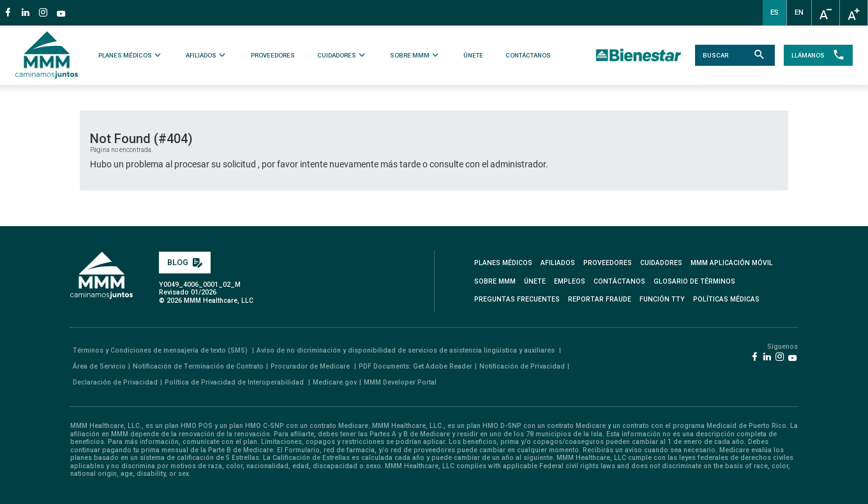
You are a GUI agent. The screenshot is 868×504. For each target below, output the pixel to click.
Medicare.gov (335, 382)
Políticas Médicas (726, 299)
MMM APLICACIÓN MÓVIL (732, 263)
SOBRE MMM (415, 55)
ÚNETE (473, 55)
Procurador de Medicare (311, 366)
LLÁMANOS (817, 56)
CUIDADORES (342, 55)
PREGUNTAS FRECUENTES (517, 299)
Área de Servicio (99, 366)
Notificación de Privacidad (522, 366)
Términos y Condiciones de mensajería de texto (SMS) (161, 350)
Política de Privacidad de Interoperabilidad (235, 382)
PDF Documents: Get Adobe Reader (415, 366)
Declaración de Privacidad (115, 382)
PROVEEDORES (273, 55)
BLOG (185, 262)
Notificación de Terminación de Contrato (198, 366)
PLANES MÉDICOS (132, 55)
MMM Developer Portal (400, 382)
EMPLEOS (570, 281)
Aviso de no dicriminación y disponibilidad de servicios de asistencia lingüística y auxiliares (407, 350)
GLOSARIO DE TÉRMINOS (694, 281)
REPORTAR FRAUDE (600, 299)
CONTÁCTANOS (528, 55)
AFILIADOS (207, 55)
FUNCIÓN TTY (662, 299)
